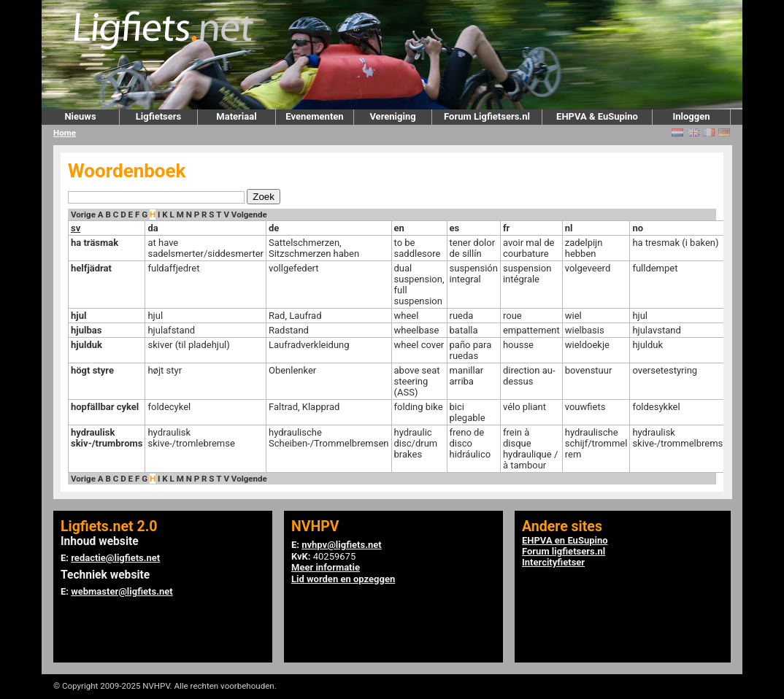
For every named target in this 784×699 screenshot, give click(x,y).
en (399, 228)
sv (76, 228)
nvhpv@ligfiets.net (341, 545)
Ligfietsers (158, 116)
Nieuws (80, 116)
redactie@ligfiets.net (115, 558)
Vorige (83, 215)
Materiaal (236, 116)
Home (65, 133)
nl (569, 228)
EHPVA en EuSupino (565, 540)
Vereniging (392, 116)
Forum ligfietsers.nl (564, 551)
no (638, 228)
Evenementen (314, 116)
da (153, 228)
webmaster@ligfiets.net (122, 591)
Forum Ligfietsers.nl (487, 116)
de (274, 228)
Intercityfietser (553, 562)
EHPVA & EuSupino (597, 116)
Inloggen (691, 116)
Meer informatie (326, 567)
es (455, 228)
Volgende (249, 215)
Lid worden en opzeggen (343, 579)
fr (506, 228)
